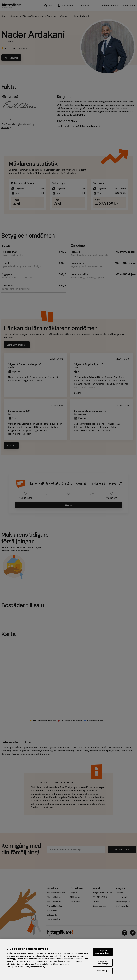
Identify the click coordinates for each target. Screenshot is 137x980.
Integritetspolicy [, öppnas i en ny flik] (38, 968)
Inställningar (103, 972)
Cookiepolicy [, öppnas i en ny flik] (24, 968)
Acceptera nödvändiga (103, 964)
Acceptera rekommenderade (103, 953)
